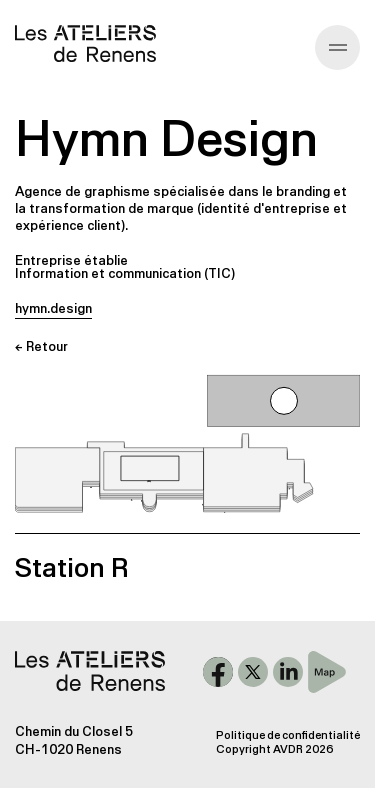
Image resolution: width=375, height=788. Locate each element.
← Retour (41, 346)
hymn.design (53, 308)
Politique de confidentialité (288, 735)
